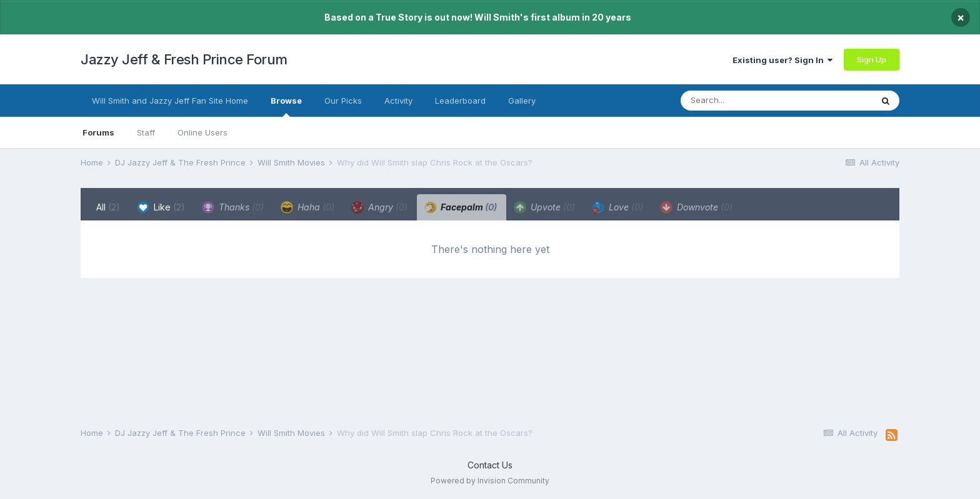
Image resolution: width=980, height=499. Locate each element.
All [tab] (108, 207)
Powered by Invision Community (490, 481)
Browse (286, 106)
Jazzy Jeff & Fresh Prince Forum (184, 59)
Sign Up (872, 59)
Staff (146, 132)
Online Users (202, 132)
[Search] (751, 101)
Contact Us (490, 465)
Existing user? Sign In (782, 60)
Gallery (522, 101)
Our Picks (343, 101)
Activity (398, 101)
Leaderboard (460, 101)
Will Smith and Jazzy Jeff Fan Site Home (170, 101)
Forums (98, 132)
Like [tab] (161, 207)
